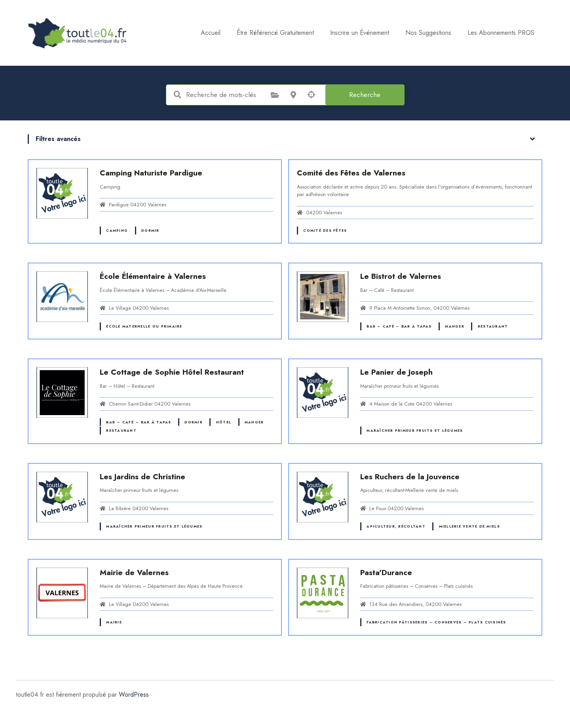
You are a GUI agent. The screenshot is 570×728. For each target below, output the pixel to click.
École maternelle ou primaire (144, 326)
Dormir (150, 230)
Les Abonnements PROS (501, 33)
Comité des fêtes (325, 230)
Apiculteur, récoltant (396, 526)
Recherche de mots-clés (178, 95)
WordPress (134, 695)
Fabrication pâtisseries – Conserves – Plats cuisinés (436, 622)
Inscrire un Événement (360, 33)
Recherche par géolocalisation (312, 95)
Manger (455, 326)
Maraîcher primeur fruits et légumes (415, 430)
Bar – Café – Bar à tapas (399, 326)
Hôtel (224, 422)
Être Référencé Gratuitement (275, 33)
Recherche (365, 95)
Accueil (211, 33)
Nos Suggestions (428, 33)
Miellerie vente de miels (469, 526)
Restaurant (493, 326)
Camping (117, 230)
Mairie (114, 622)
